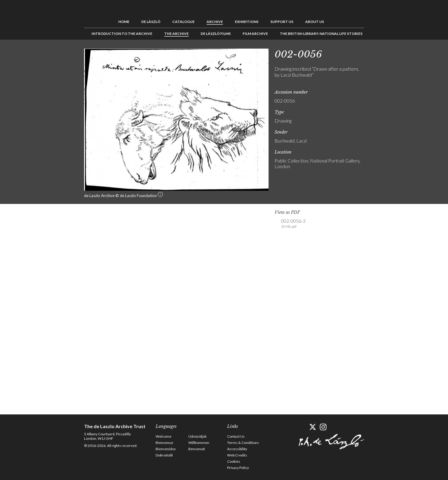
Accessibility (237, 449)
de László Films (216, 34)
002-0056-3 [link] (293, 224)
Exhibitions (247, 22)
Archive (215, 22)
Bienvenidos (166, 449)
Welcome (163, 436)
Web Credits (237, 455)
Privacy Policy (238, 468)
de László (151, 22)
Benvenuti (197, 449)
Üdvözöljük (197, 436)
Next (393, 53)
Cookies (234, 461)
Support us (282, 22)
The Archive (176, 34)
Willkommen (199, 443)
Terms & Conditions (243, 443)
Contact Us (236, 436)
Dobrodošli (164, 455)
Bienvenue (164, 443)
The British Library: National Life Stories (321, 34)
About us (315, 22)
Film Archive (255, 34)
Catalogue (183, 22)
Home (124, 22)
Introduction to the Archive (122, 34)
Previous (375, 53)
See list (384, 53)
